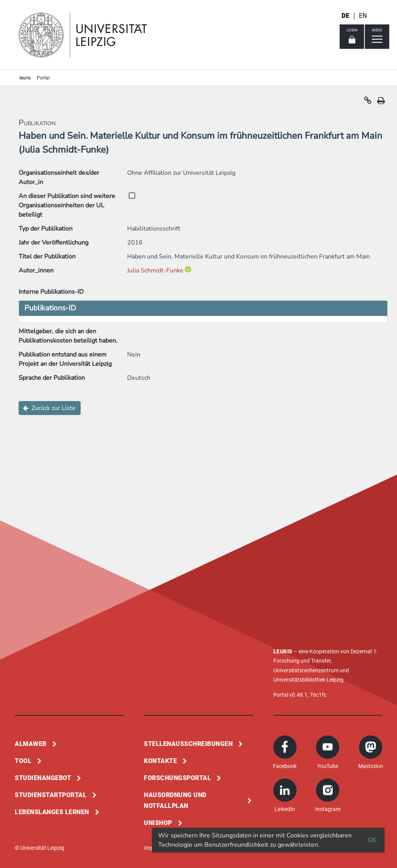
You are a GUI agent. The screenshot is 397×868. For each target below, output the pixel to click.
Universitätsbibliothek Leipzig (308, 680)
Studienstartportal (51, 795)
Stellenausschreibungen (188, 744)
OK (372, 840)
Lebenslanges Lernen (52, 812)
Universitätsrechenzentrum (306, 670)
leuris (25, 78)
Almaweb (31, 744)
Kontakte (160, 761)
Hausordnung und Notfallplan (175, 800)
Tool (23, 761)
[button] (368, 102)
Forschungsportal (177, 778)
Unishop (158, 823)
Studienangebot (43, 778)
